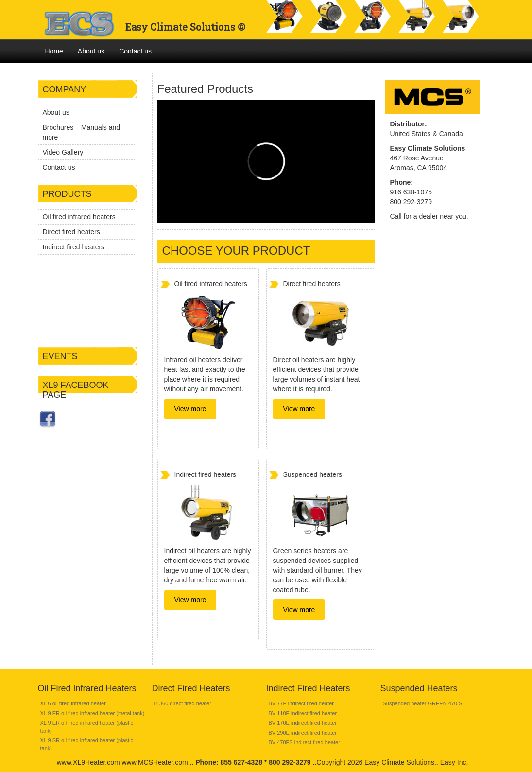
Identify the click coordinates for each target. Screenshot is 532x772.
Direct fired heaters (71, 232)
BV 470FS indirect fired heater (304, 742)
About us (91, 51)
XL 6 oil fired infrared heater (73, 703)
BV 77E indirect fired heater (301, 703)
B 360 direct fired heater (183, 703)
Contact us (135, 51)
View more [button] (190, 409)
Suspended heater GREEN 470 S (423, 703)
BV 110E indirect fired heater (303, 713)
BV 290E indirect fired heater (303, 733)
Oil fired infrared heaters (79, 217)
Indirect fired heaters (74, 247)
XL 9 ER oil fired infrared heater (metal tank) (93, 713)
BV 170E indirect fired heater (303, 723)
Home (54, 51)
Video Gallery (63, 152)
